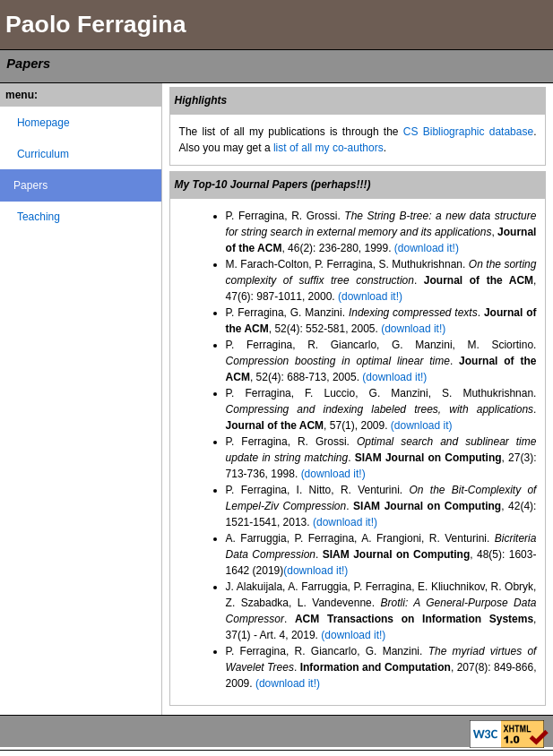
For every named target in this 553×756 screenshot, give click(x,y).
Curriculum (43, 154)
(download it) (422, 425)
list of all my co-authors (328, 148)
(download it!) (427, 248)
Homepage (43, 123)
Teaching (39, 217)
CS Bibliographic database (468, 132)
